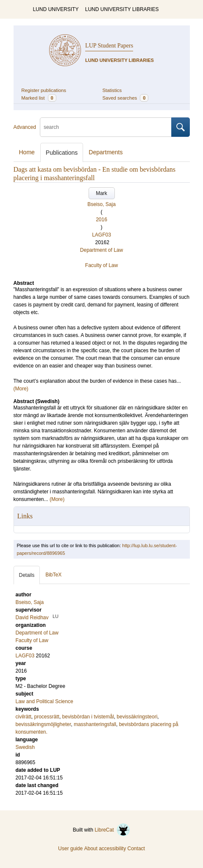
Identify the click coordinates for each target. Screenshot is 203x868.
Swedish (25, 747)
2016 (101, 220)
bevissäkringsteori (137, 717)
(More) (21, 389)
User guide (70, 849)
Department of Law (101, 250)
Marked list (39, 98)
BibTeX (53, 575)
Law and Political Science (44, 701)
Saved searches (126, 98)
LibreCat (112, 830)
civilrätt (24, 717)
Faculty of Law (101, 265)
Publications (62, 153)
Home (27, 152)
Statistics (112, 90)
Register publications (44, 90)
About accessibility (105, 849)
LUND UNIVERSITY (56, 9)
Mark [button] (101, 193)
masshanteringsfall (95, 724)
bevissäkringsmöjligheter (43, 724)
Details (27, 575)
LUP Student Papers (109, 46)
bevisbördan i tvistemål (88, 717)
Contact (136, 849)
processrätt (47, 717)
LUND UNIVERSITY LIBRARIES (122, 9)
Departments (106, 152)
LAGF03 (101, 235)
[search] (106, 127)
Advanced (25, 127)
